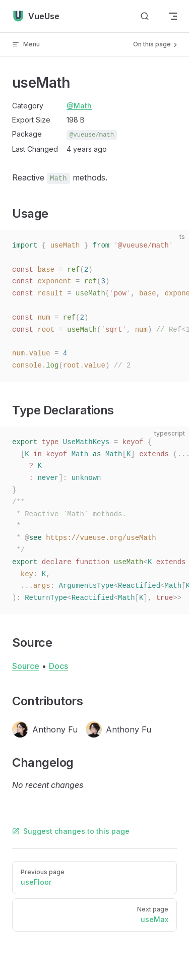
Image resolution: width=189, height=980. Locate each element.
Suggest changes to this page (71, 831)
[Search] (145, 16)
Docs (58, 666)
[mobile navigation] (173, 16)
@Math (79, 106)
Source (26, 666)
